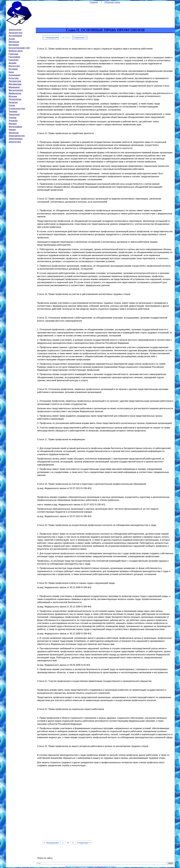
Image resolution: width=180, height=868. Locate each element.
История (13, 69)
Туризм (13, 118)
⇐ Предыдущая (51, 37)
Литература (15, 81)
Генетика (13, 54)
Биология (14, 42)
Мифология (15, 93)
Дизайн (13, 63)
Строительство (17, 109)
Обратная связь (112, 2)
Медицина (14, 87)
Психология (15, 99)
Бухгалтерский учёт (19, 48)
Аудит (12, 39)
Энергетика (15, 142)
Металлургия (16, 90)
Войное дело (16, 51)
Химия (12, 130)
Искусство (14, 66)
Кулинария (15, 75)
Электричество (17, 136)
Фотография (15, 127)
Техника (13, 111)
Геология (14, 60)
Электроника (16, 139)
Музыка (13, 96)
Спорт (12, 105)
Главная (94, 2)
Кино (11, 72)
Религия (13, 102)
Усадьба (13, 121)
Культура (14, 78)
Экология (14, 133)
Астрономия (15, 36)
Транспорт (14, 114)
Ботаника (14, 45)
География (14, 57)
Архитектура (15, 33)
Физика (13, 124)
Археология (15, 30)
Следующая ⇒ (80, 37)
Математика (15, 84)
